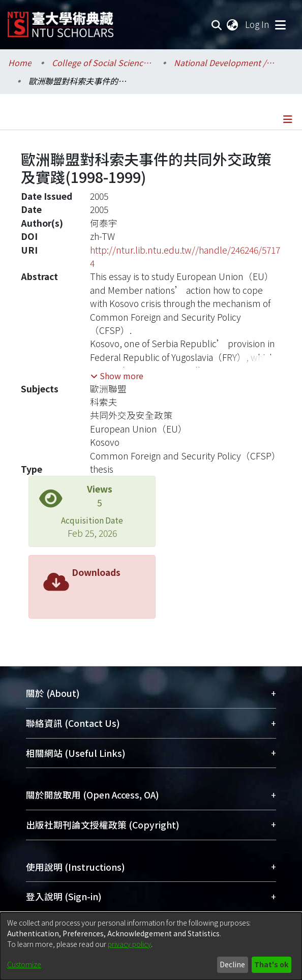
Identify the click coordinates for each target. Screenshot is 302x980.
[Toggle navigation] (280, 24)
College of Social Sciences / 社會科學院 (103, 63)
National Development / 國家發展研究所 (225, 63)
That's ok (271, 964)
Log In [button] (258, 24)
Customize (24, 964)
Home (20, 63)
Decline (232, 964)
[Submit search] (217, 24)
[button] (117, 376)
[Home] (61, 21)
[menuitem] (233, 24)
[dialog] (151, 946)
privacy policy (129, 944)
